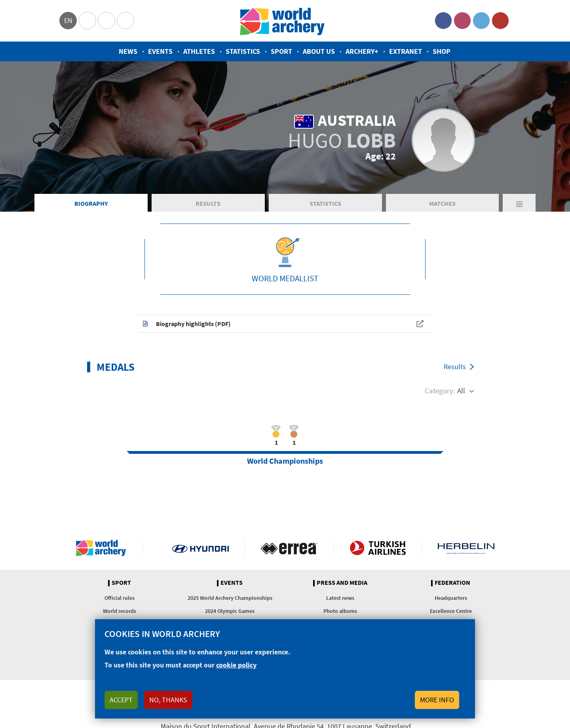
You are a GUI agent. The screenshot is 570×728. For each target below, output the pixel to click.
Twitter (481, 21)
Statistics (243, 51)
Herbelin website (466, 548)
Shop (442, 51)
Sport (281, 51)
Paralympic (106, 21)
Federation (452, 583)
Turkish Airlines (378, 548)
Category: (440, 391)
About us (319, 51)
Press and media (342, 583)
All (461, 391)
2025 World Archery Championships (230, 598)
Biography (91, 203)
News (128, 51)
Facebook (443, 21)
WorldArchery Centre (125, 21)
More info (437, 700)
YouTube (500, 21)
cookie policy (236, 665)
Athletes (199, 51)
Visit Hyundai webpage (200, 548)
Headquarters (451, 598)
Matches (442, 203)
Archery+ (362, 51)
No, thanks (168, 700)
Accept (121, 700)
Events (160, 51)
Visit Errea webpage (289, 548)
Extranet (406, 51)
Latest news (340, 598)
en (68, 20)
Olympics (87, 21)
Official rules (120, 598)
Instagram (462, 21)
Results (208, 203)
